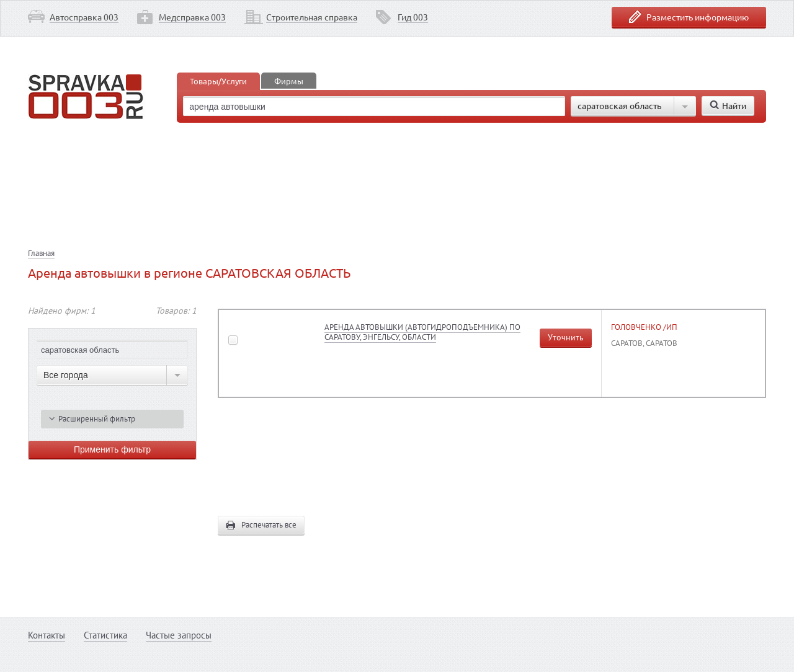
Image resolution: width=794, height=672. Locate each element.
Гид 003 (413, 17)
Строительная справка (312, 17)
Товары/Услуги (218, 81)
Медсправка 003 (192, 17)
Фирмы (289, 81)
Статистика (105, 635)
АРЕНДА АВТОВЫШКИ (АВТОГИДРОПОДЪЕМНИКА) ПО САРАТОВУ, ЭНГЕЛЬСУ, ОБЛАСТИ (422, 332)
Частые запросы (179, 635)
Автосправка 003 (84, 17)
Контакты (47, 635)
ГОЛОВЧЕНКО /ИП (644, 327)
